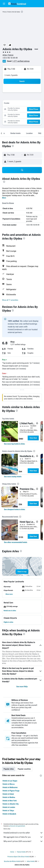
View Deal (33, 438)
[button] (4, 4)
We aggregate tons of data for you (23, 837)
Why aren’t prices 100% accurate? (23, 841)
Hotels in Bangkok (9, 814)
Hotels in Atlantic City (11, 804)
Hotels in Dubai (8, 794)
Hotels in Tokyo (8, 811)
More (4, 198)
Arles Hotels (31, 861)
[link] (14, 444)
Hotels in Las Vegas (10, 781)
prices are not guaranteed (17, 826)
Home (12, 852)
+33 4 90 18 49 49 (10, 58)
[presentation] (22, 12)
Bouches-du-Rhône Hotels (12, 861)
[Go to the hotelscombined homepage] (17, 4)
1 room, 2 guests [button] (11, 75)
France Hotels (21, 852)
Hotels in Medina (9, 797)
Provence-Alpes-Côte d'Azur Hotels (18, 857)
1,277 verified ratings (21, 61)
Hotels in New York (10, 801)
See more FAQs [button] (22, 687)
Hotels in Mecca (9, 784)
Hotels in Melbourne (10, 787)
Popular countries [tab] (24, 769)
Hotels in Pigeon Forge (11, 791)
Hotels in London (9, 807)
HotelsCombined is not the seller (23, 833)
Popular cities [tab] (9, 769)
